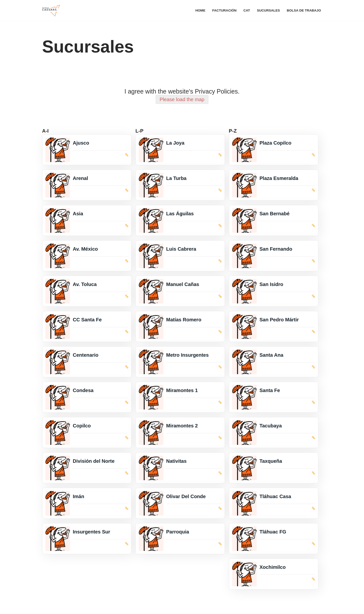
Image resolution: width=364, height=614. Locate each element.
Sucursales (269, 10)
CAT (247, 10)
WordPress (102, 607)
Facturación (224, 10)
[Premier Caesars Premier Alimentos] (51, 10)
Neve (47, 607)
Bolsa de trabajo (304, 10)
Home (200, 10)
